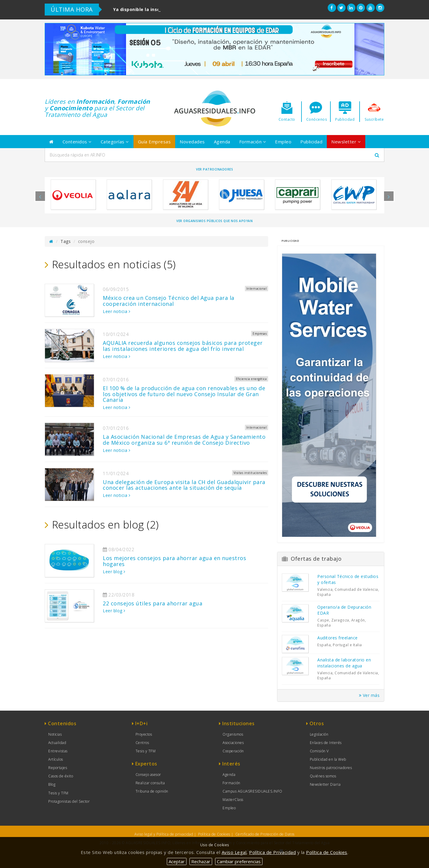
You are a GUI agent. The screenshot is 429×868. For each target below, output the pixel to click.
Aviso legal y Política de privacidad (164, 834)
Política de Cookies (214, 834)
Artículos (56, 759)
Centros (142, 743)
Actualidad (57, 743)
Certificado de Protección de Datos (265, 834)
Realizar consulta (150, 783)
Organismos (233, 734)
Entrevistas (58, 751)
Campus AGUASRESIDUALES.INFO (252, 791)
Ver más (369, 695)
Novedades (192, 142)
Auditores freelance (338, 638)
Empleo (283, 142)
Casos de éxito (61, 776)
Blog (52, 784)
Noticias (55, 734)
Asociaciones (233, 743)
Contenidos (77, 142)
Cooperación (233, 751)
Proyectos (144, 734)
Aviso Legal (234, 852)
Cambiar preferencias (239, 861)
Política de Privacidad (272, 852)
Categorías (115, 142)
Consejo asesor (148, 775)
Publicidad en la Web (328, 759)
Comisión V (319, 751)
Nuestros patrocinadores (331, 768)
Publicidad (311, 142)
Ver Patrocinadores (214, 169)
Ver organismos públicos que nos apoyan (214, 221)
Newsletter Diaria (325, 784)
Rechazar (201, 861)
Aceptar (177, 861)
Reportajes (58, 768)
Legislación (319, 734)
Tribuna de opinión (152, 791)
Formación (253, 142)
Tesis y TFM (58, 793)
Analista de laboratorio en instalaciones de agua (344, 663)
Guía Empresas (154, 142)
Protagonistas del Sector (69, 801)
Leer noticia (116, 311)
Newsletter (346, 142)
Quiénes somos (323, 776)
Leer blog (114, 572)
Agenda (222, 142)
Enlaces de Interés (326, 743)
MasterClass (233, 800)
